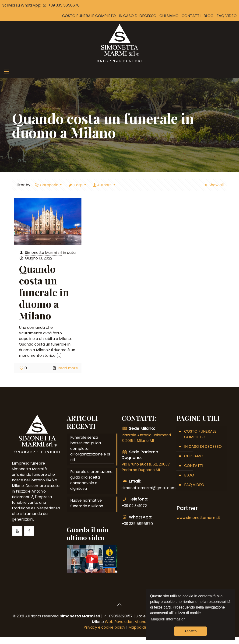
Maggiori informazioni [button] (169, 619)
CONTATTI (191, 16)
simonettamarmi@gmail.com (149, 488)
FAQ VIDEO (227, 16)
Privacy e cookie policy (104, 627)
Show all (213, 185)
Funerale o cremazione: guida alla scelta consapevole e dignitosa (92, 480)
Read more (68, 368)
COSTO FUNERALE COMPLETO (89, 16)
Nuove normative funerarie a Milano (87, 503)
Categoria (49, 185)
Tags (78, 185)
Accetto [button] (191, 631)
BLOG (209, 16)
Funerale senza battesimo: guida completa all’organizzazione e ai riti (90, 449)
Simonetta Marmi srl (44, 253)
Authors (104, 185)
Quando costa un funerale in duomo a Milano (44, 292)
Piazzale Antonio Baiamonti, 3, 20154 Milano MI (147, 438)
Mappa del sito (142, 627)
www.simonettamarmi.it (198, 518)
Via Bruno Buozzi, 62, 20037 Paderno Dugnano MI (146, 467)
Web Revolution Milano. (126, 622)
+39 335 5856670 (61, 5)
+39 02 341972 (134, 506)
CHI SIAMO (169, 16)
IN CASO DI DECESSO (138, 16)
